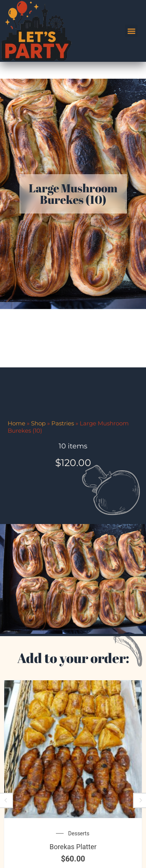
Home (16, 465)
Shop (38, 465)
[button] (131, 31)
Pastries (63, 465)
